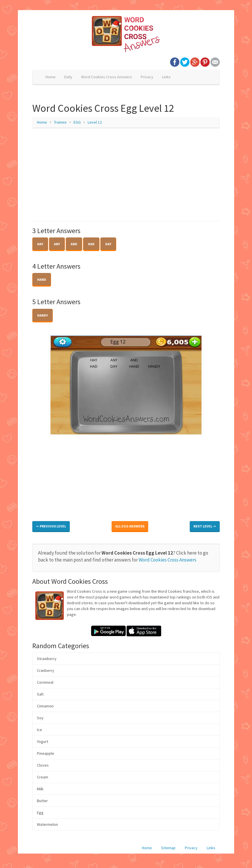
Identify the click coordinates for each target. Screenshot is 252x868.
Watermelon (47, 824)
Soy (40, 718)
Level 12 (95, 122)
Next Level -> (205, 526)
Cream (43, 777)
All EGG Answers (130, 526)
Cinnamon (45, 706)
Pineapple (46, 753)
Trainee (60, 122)
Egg (40, 813)
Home (51, 77)
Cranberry (46, 670)
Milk (40, 789)
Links (166, 77)
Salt (40, 694)
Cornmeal (45, 682)
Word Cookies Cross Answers (107, 77)
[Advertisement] (126, 175)
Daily (68, 77)
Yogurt (43, 741)
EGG (77, 122)
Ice (40, 730)
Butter (42, 801)
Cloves (43, 765)
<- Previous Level (51, 526)
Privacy (147, 77)
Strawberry (47, 659)
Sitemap (168, 848)
